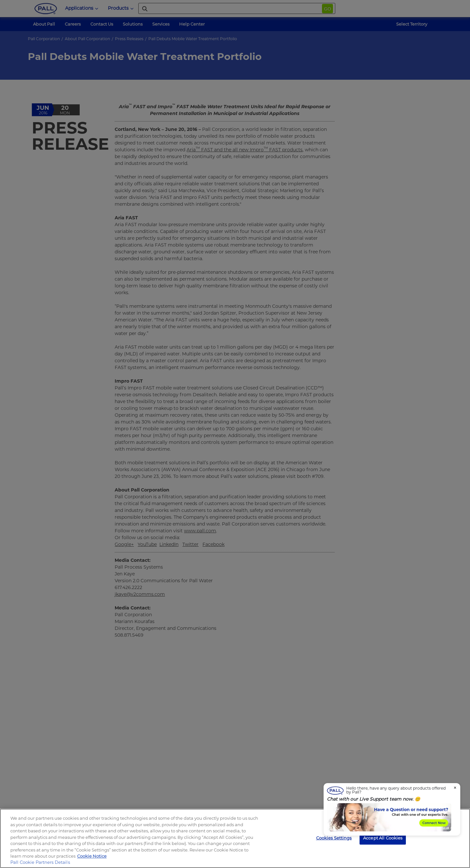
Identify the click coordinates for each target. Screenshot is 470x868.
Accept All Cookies (383, 838)
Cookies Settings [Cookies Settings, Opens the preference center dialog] (334, 838)
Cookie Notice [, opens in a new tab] (92, 856)
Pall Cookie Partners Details (40, 862)
